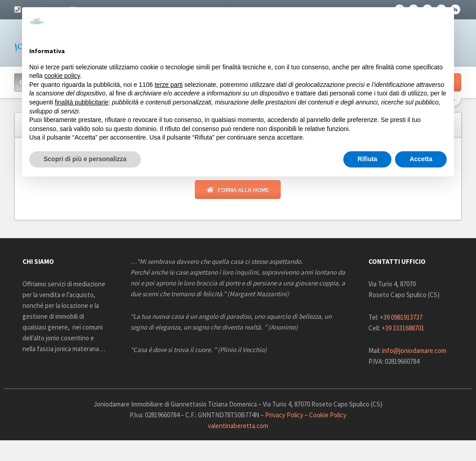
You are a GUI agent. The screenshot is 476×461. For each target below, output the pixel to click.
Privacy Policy (284, 415)
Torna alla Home (238, 190)
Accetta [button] (421, 159)
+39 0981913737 (401, 318)
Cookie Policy (328, 415)
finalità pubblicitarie (82, 102)
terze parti (169, 85)
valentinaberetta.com (238, 426)
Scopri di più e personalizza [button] (85, 159)
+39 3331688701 (403, 328)
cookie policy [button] (62, 76)
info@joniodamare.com (414, 351)
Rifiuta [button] (368, 159)
